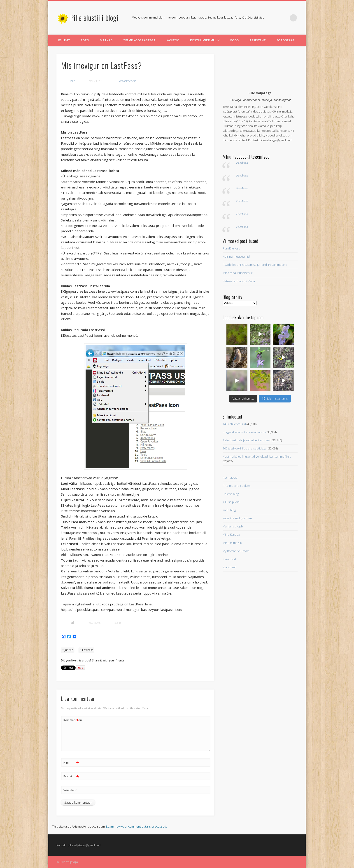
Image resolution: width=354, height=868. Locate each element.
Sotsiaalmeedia (127, 81)
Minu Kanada (231, 534)
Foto (85, 40)
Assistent (258, 40)
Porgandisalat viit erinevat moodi (244, 432)
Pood (234, 40)
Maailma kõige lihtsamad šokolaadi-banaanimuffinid (257, 456)
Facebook (242, 163)
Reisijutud (229, 559)
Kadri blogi (229, 510)
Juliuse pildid (231, 502)
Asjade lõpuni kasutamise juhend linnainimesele (255, 265)
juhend (69, 650)
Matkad (106, 40)
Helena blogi (231, 494)
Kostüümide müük (205, 40)
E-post (71, 776)
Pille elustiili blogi (94, 18)
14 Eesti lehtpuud (234, 424)
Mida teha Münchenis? (238, 273)
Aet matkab (230, 478)
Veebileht (70, 790)
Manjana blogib (233, 526)
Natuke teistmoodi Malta (239, 281)
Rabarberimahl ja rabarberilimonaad (247, 440)
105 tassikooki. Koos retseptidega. (245, 448)
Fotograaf (285, 40)
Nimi (71, 763)
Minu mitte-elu (232, 543)
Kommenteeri (71, 720)
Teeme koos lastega (139, 40)
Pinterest (284, 18)
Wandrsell (229, 567)
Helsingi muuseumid (236, 256)
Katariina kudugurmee (237, 518)
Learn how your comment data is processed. (136, 826)
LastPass (88, 650)
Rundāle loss (231, 248)
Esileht (64, 40)
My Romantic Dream (236, 551)
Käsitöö (173, 40)
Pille (73, 81)
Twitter (275, 18)
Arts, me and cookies (236, 486)
